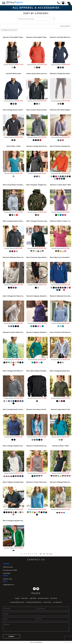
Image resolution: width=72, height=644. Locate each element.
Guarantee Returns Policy (17, 602)
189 (41, 554)
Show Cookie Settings (36, 642)
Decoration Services (43, 598)
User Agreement (57, 602)
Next (51, 554)
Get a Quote (54, 598)
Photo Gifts (24, 598)
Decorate (6, 65)
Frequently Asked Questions (34, 602)
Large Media (33, 598)
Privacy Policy (47, 602)
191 (47, 554)
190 (44, 554)
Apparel (17, 598)
